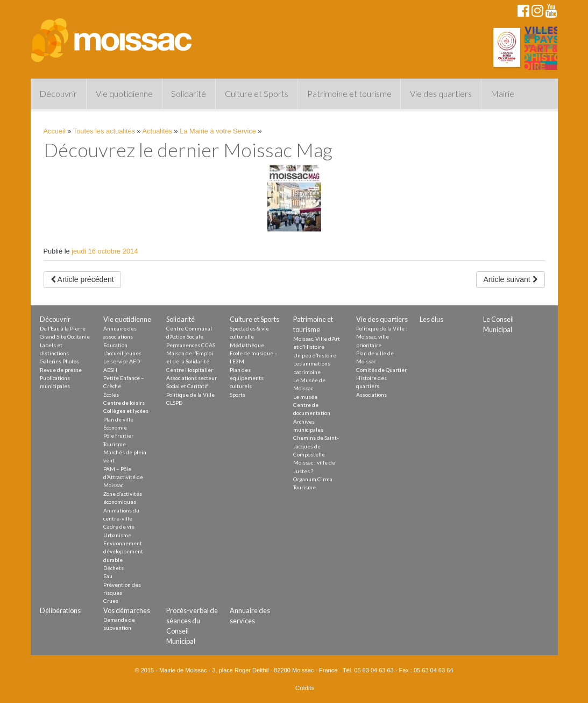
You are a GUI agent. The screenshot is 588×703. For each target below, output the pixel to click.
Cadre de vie (119, 526)
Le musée (305, 397)
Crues (111, 601)
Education (115, 345)
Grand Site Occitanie (65, 336)
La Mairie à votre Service (218, 131)
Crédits (305, 688)
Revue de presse (61, 370)
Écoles (111, 395)
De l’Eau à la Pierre (63, 328)
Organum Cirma (313, 479)
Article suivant (510, 279)
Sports (238, 395)
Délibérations (60, 610)
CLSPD (174, 403)
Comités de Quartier (381, 370)
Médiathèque (247, 345)
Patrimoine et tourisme (349, 93)
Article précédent (82, 279)
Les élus (431, 319)
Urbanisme (117, 535)
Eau (108, 576)
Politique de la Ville (190, 395)
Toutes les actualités (104, 131)
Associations (371, 395)
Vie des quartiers (441, 93)
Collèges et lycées (126, 411)
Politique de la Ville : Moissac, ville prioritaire (382, 337)
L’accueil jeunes (122, 353)
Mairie (502, 93)
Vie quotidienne (124, 93)
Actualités (157, 131)
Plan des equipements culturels (247, 378)
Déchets (114, 568)
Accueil (55, 131)
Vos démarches (127, 610)
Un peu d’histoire (315, 355)
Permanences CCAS (191, 345)
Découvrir (58, 93)
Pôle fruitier (118, 435)
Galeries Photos (59, 361)
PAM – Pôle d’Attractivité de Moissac (123, 477)
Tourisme (115, 444)
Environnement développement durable (123, 551)
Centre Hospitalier (190, 370)
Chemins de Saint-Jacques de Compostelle (316, 446)
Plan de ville (118, 419)
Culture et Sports (257, 93)
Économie (115, 427)
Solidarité (189, 93)
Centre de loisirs (124, 403)
